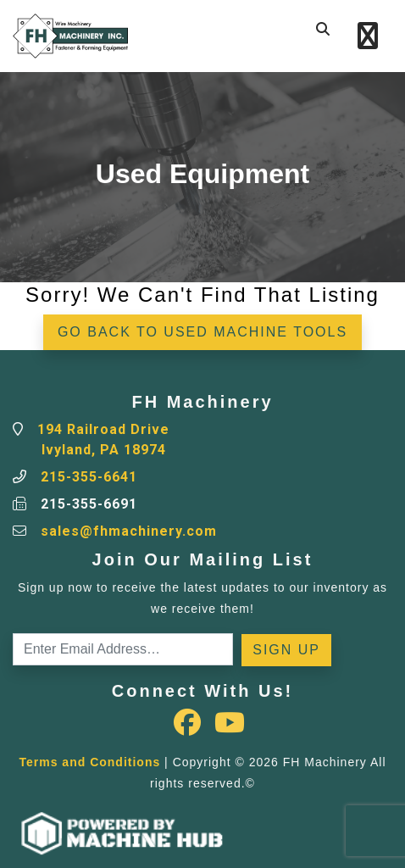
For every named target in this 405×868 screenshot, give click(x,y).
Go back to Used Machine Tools (202, 332)
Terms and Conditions (89, 762)
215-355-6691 (89, 504)
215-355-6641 (89, 477)
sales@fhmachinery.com (129, 531)
